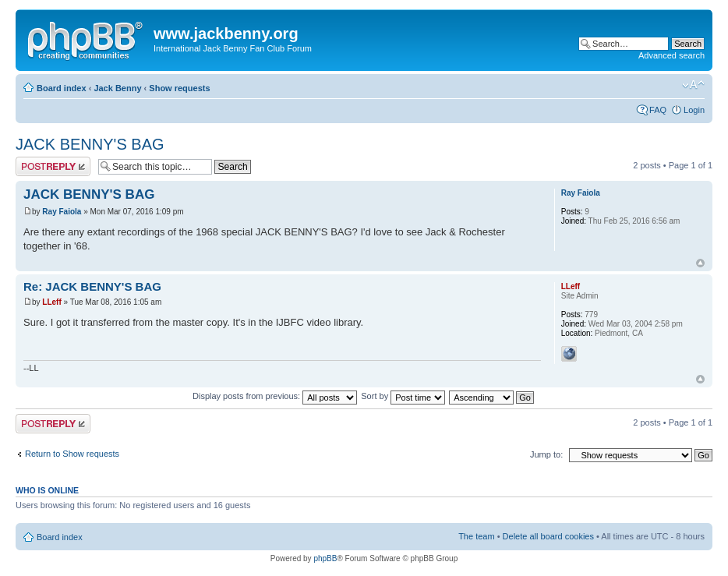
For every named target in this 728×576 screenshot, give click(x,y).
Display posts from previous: (275, 396)
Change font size (693, 85)
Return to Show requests (72, 454)
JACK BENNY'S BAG (90, 144)
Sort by (403, 396)
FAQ (658, 110)
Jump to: (546, 454)
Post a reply (53, 166)
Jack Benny (117, 88)
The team (476, 536)
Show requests (179, 88)
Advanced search (671, 55)
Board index (62, 88)
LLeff (51, 302)
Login (694, 110)
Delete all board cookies (548, 536)
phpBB (325, 558)
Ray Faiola (62, 212)
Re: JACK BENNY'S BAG (92, 286)
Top (700, 263)
